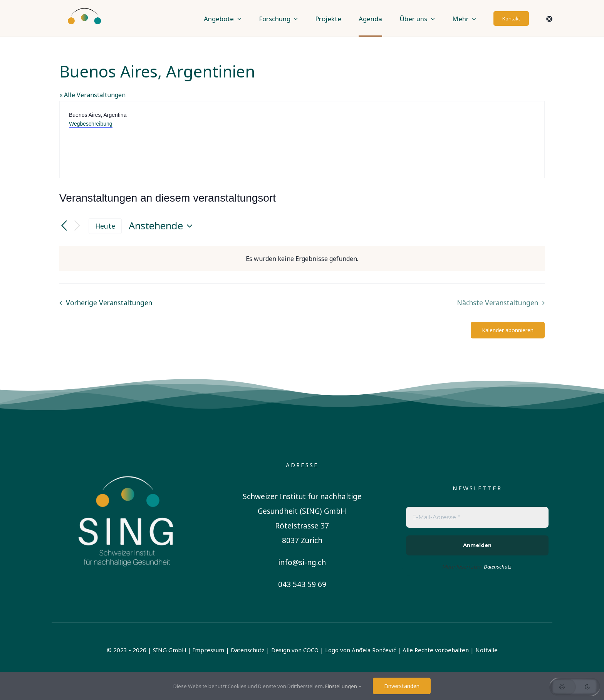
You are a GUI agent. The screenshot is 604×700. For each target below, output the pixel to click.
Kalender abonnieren (508, 330)
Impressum (209, 650)
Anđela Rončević (374, 650)
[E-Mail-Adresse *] (477, 517)
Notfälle (487, 650)
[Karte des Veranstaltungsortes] (423, 140)
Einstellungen (343, 686)
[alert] (302, 259)
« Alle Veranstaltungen (92, 95)
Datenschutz (248, 650)
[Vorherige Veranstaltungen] (64, 226)
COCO (311, 650)
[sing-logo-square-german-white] (127, 463)
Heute (105, 226)
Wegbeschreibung (91, 124)
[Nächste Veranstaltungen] (77, 226)
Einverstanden (402, 686)
